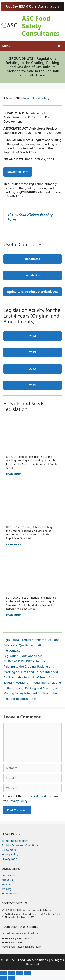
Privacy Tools (9, 859)
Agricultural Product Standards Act (27, 640)
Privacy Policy (18, 801)
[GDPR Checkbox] (5, 796)
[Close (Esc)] (28, 973)
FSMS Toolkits (10, 893)
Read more (14, 474)
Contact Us (8, 875)
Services (6, 884)
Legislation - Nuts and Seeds (23, 656)
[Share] (20, 973)
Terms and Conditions (38, 796)
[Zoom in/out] (4, 973)
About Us (7, 880)
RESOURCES (12, 651)
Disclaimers (9, 850)
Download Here (18, 172)
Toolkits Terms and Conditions (20, 845)
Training (6, 889)
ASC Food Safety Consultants (41, 26)
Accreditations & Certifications (20, 933)
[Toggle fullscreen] (12, 973)
